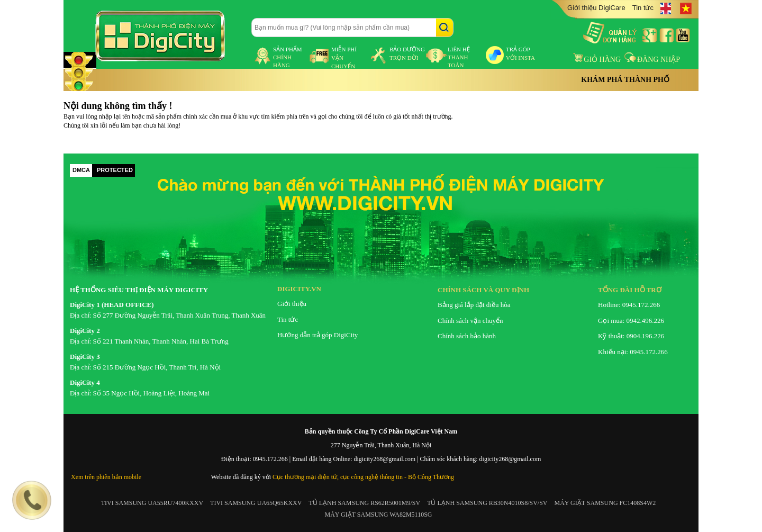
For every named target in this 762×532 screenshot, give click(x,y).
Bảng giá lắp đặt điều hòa (474, 305)
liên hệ (459, 57)
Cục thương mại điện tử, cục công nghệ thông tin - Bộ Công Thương (363, 477)
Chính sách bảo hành (467, 336)
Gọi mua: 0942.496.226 (631, 321)
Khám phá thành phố (625, 80)
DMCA (81, 170)
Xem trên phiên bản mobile (106, 477)
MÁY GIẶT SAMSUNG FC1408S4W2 (605, 503)
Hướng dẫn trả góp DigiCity (317, 335)
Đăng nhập (652, 60)
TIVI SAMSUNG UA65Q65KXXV (256, 503)
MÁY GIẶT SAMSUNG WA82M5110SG (378, 515)
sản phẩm (288, 57)
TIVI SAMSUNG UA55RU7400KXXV (152, 503)
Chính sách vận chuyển (470, 321)
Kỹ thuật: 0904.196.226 (631, 336)
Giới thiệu (292, 304)
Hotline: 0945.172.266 (629, 305)
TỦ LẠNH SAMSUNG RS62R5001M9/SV (364, 503)
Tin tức (643, 8)
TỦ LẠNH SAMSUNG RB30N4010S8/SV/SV (487, 503)
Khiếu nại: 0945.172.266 (633, 352)
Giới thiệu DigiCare (596, 8)
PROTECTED (115, 170)
